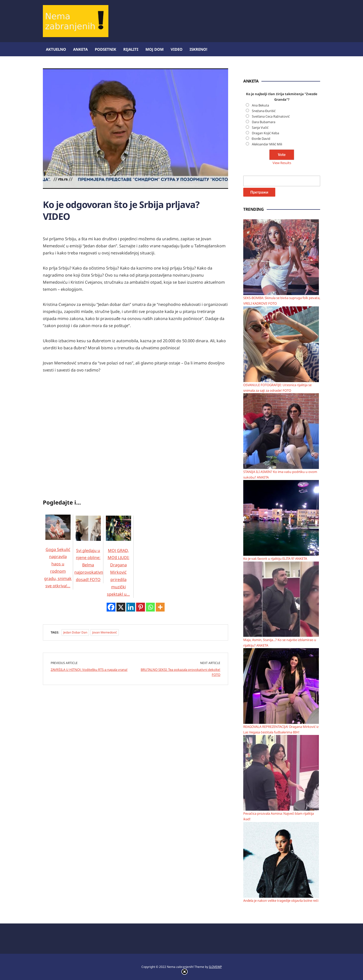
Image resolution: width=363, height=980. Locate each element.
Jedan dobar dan (75, 631)
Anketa (80, 49)
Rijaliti (131, 49)
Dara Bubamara (264, 122)
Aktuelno (56, 49)
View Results (282, 163)
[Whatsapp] (150, 606)
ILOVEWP (215, 967)
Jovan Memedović (105, 631)
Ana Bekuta (260, 105)
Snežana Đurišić (264, 111)
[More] (160, 606)
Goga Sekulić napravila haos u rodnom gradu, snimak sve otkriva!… (58, 557)
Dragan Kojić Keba (265, 133)
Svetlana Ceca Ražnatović (271, 116)
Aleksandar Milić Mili (267, 144)
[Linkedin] (131, 606)
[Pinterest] (141, 606)
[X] (121, 606)
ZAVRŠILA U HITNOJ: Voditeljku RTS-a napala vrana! (89, 668)
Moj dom (155, 49)
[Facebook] (111, 606)
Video (177, 49)
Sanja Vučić (260, 127)
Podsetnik (105, 49)
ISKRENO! (198, 49)
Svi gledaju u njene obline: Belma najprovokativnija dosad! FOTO (91, 555)
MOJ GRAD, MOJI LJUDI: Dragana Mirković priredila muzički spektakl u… (118, 562)
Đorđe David (261, 139)
